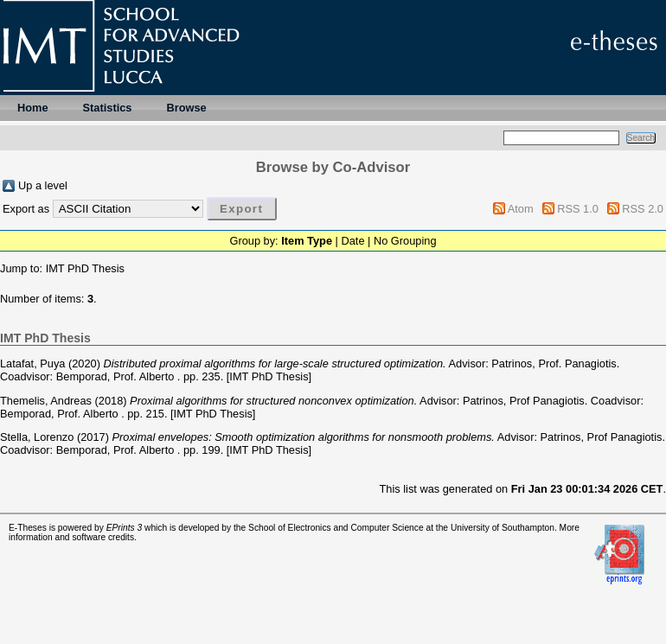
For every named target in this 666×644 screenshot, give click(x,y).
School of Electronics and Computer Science (336, 528)
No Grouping (405, 241)
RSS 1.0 (578, 209)
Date (352, 241)
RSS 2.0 (643, 209)
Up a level (43, 185)
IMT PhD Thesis (85, 268)
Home (33, 108)
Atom (521, 209)
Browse (186, 108)
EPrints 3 (125, 528)
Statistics (108, 108)
